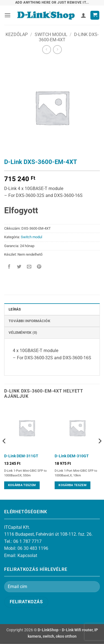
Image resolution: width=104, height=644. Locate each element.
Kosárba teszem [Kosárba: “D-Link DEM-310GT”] (73, 485)
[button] (7, 15)
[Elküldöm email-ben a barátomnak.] (29, 267)
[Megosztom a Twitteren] (19, 267)
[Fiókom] (83, 15)
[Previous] (4, 452)
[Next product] (46, 49)
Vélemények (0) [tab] (23, 333)
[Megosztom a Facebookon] (9, 267)
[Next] (100, 452)
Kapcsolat (27, 556)
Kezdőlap (17, 34)
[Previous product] (57, 49)
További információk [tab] (29, 321)
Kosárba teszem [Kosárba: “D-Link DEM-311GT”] (22, 485)
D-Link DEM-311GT (21, 456)
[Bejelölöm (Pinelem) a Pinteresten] (39, 267)
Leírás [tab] (15, 309)
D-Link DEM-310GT (72, 456)
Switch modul (51, 34)
